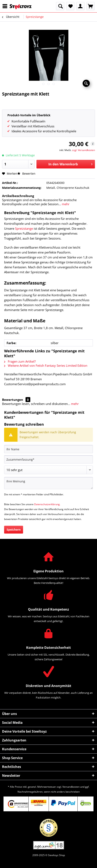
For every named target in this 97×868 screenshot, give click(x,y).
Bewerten (26, 173)
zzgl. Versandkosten (84, 150)
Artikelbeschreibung (18, 196)
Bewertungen (13, 400)
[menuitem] (6, 6)
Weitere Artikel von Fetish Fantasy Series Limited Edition (46, 365)
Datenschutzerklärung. (47, 504)
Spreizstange (24, 228)
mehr (65, 204)
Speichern (14, 530)
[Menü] (6, 6)
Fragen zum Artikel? (20, 361)
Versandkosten (71, 787)
